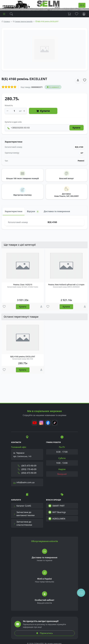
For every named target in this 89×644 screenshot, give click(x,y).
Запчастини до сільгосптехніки (23, 523)
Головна (7, 21)
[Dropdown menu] (82, 5)
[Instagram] (41, 423)
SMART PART (56, 506)
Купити (43, 111)
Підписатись (44, 633)
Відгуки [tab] (33, 211)
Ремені (81, 161)
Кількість (9, 105)
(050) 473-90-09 (27, 473)
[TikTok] (55, 423)
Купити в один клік (13, 122)
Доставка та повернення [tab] (57, 211)
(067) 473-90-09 (27, 466)
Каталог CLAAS (22, 506)
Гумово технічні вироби (24, 21)
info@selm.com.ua (24, 482)
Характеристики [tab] (14, 211)
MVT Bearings (57, 512)
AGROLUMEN (57, 519)
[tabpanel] (45, 222)
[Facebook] (48, 423)
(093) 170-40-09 (27, 469)
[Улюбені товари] (4, 307)
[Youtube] (34, 423)
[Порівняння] (41, 307)
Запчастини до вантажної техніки (24, 514)
